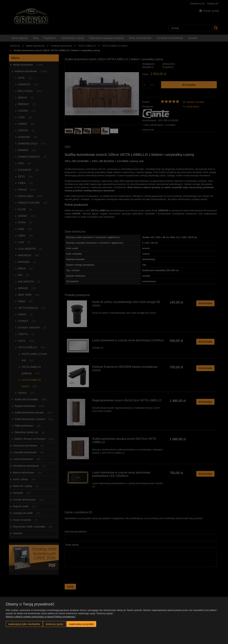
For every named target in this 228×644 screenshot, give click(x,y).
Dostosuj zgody (55, 624)
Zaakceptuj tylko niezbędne (24, 624)
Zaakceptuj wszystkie (81, 624)
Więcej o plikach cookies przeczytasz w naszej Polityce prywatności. (41, 617)
